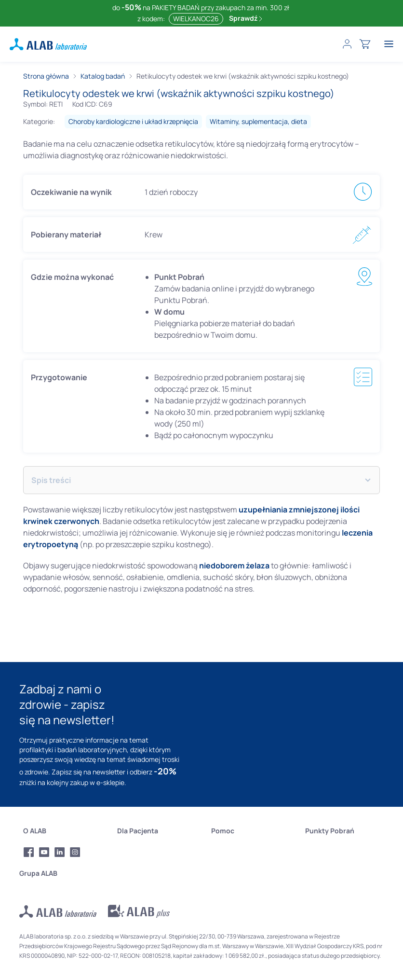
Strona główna (46, 76)
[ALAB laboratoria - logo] (48, 44)
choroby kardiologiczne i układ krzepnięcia (133, 121)
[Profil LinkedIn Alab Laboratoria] (60, 852)
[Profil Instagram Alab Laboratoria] (75, 852)
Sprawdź (246, 18)
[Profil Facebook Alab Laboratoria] (29, 852)
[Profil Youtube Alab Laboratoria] (44, 852)
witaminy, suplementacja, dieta (258, 121)
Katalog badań (103, 76)
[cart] (365, 44)
